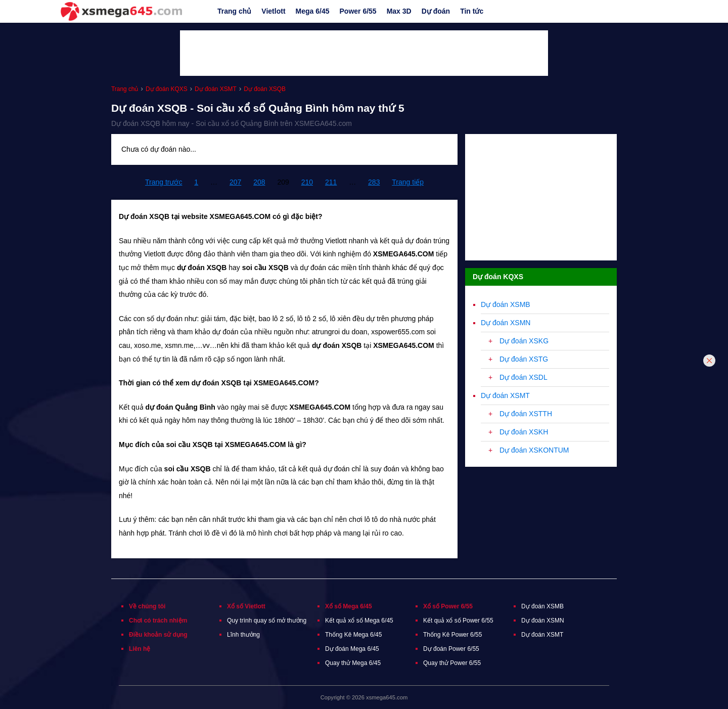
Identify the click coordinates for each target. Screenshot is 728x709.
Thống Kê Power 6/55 (452, 635)
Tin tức (472, 11)
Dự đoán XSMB (506, 304)
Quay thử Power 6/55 (452, 663)
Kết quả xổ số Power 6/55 (458, 621)
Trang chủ (234, 11)
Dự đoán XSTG (524, 359)
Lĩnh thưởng (243, 635)
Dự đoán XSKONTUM (534, 450)
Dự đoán (436, 11)
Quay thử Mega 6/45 (353, 663)
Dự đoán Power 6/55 (451, 649)
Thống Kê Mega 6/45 (353, 635)
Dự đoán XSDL (524, 377)
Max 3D (399, 11)
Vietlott (273, 11)
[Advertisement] (364, 53)
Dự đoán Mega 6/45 (352, 649)
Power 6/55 (358, 11)
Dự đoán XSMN (506, 323)
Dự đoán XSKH (524, 432)
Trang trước (164, 182)
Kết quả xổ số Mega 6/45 (359, 621)
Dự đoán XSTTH (526, 414)
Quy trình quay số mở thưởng (267, 621)
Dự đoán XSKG (524, 341)
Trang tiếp (408, 182)
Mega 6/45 (313, 11)
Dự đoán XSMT (505, 395)
